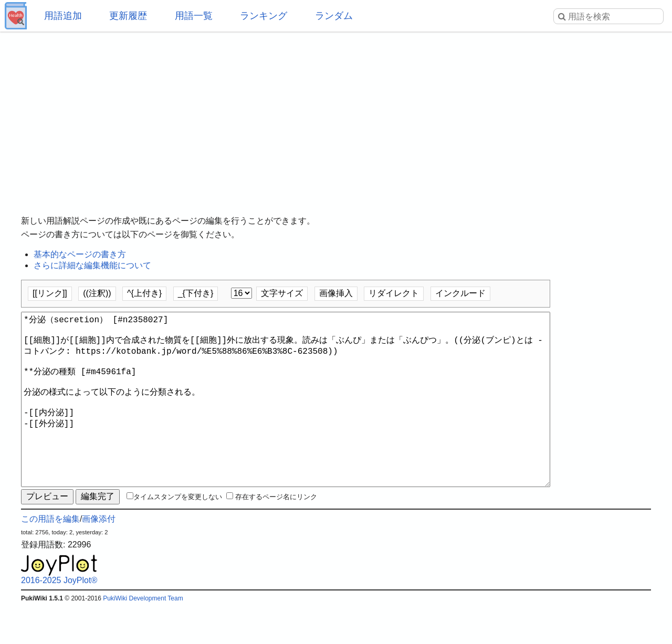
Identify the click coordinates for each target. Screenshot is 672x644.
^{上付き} (144, 293)
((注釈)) (97, 293)
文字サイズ (282, 293)
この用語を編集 (50, 557)
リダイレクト (394, 293)
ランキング (264, 16)
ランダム (334, 16)
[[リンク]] (50, 293)
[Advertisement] (336, 115)
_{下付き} (196, 293)
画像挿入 (336, 293)
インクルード (460, 293)
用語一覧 (194, 16)
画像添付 (99, 557)
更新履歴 (128, 16)
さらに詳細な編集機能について (92, 265)
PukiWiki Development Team (143, 636)
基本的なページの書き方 (80, 254)
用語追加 (63, 16)
